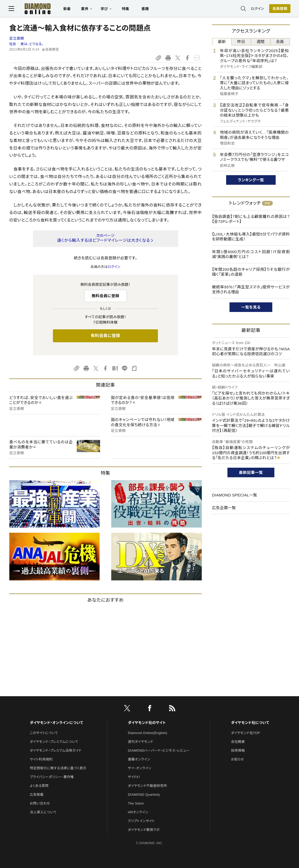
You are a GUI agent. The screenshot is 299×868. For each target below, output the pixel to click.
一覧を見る (251, 307)
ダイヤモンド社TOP (246, 733)
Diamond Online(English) (148, 733)
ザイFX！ (134, 777)
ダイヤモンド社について (250, 723)
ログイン (257, 9)
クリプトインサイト (141, 821)
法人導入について (43, 812)
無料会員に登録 (105, 296)
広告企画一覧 (224, 508)
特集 (126, 9)
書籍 (146, 9)
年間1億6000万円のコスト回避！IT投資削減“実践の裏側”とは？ (251, 254)
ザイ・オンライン (140, 768)
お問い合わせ (40, 803)
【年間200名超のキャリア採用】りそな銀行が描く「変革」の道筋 (251, 272)
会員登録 (279, 9)
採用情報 (238, 750)
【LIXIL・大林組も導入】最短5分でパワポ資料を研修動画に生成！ (251, 237)
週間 (261, 42)
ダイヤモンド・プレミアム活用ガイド (56, 750)
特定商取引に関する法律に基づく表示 (58, 768)
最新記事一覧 (251, 472)
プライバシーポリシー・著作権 (52, 777)
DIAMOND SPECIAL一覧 (235, 495)
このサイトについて (44, 733)
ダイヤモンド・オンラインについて (57, 723)
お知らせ (238, 759)
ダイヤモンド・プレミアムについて (54, 742)
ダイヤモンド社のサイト (147, 723)
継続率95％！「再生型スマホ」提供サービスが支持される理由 (251, 290)
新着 (68, 9)
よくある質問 (39, 786)
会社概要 (238, 742)
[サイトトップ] (33, 9)
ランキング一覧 (251, 180)
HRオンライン (138, 812)
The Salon (136, 803)
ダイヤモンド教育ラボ (144, 830)
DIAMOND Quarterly (144, 795)
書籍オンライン (139, 759)
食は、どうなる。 (32, 44)
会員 (280, 42)
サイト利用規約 (41, 759)
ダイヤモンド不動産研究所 (147, 786)
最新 (222, 42)
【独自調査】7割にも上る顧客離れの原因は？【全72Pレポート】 (251, 219)
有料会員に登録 (106, 336)
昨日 (241, 42)
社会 (13, 44)
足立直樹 (17, 38)
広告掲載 (37, 795)
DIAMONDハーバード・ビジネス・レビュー (159, 750)
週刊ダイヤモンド (141, 742)
